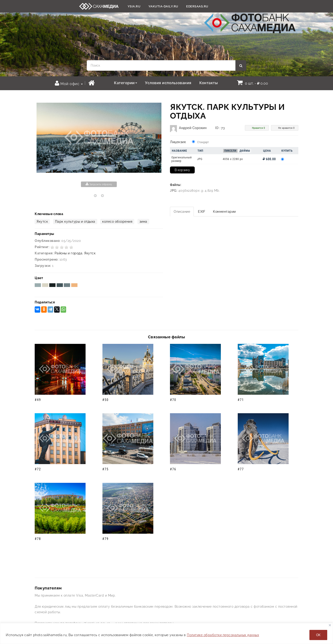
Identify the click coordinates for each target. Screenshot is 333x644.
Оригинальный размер (182, 159)
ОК (318, 635)
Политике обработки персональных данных (223, 635)
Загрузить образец (99, 184)
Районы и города (69, 253)
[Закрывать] (330, 625)
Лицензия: (178, 142)
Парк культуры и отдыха (75, 222)
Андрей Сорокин (193, 128)
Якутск (42, 222)
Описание (182, 212)
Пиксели (230, 151)
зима (143, 222)
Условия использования (168, 83)
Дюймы (245, 151)
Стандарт (203, 142)
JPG (200, 159)
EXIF (202, 212)
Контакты (209, 83)
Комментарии (224, 212)
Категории (126, 83)
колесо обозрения (117, 222)
